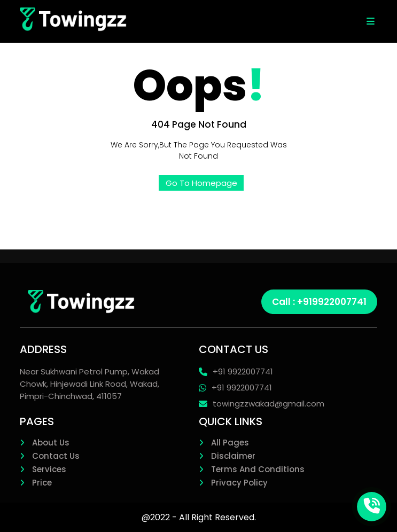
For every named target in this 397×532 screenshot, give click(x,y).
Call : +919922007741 (319, 302)
